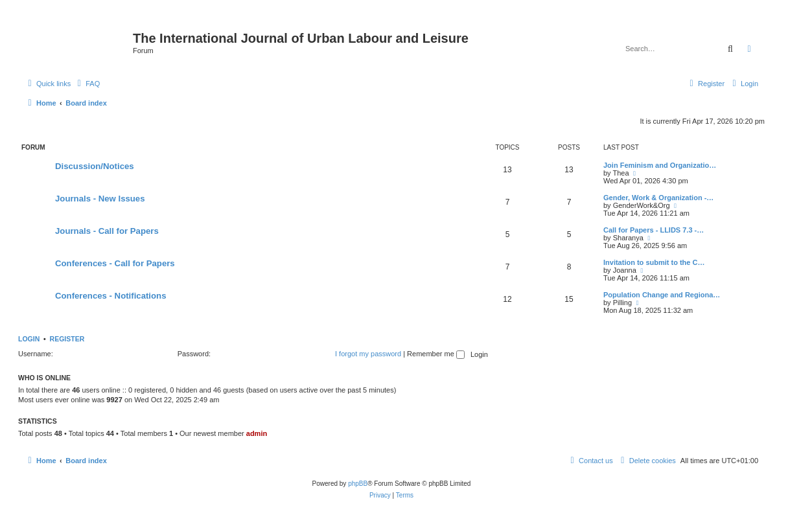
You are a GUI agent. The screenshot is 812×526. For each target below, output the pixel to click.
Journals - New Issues (100, 199)
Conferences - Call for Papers (115, 263)
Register (67, 339)
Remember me (436, 354)
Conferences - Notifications (110, 296)
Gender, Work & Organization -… (658, 198)
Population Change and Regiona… (662, 295)
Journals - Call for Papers (107, 231)
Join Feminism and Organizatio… (660, 165)
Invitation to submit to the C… (654, 262)
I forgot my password (368, 354)
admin (257, 433)
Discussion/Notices (95, 166)
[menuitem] (87, 84)
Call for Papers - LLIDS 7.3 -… (654, 230)
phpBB (358, 484)
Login (29, 339)
